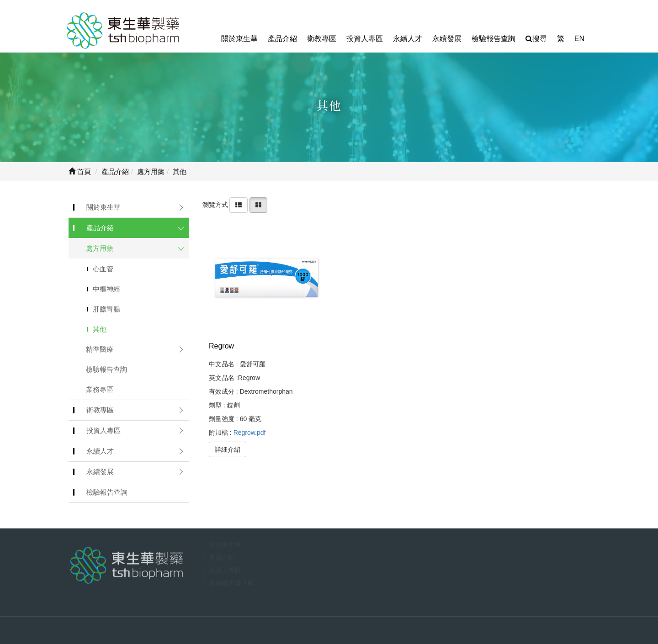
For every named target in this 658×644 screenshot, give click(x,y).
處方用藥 (100, 248)
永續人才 (408, 39)
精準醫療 (100, 349)
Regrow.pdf (250, 432)
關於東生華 (239, 39)
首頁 (80, 172)
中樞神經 (106, 289)
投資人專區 (365, 39)
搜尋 (536, 39)
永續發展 (447, 39)
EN (579, 39)
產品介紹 (282, 39)
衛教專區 (322, 39)
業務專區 (100, 389)
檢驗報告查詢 (493, 39)
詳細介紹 (228, 449)
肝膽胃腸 (106, 309)
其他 (100, 329)
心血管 (103, 269)
